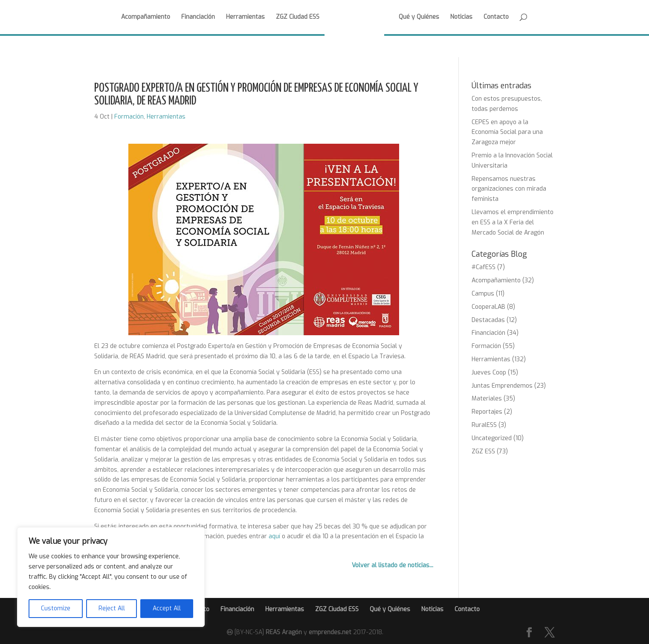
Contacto (496, 17)
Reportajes (487, 412)
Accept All (167, 608)
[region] (111, 577)
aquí (274, 536)
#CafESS (484, 267)
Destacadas (488, 320)
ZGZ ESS (483, 451)
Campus (483, 294)
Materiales (487, 399)
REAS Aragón (284, 632)
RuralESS (484, 425)
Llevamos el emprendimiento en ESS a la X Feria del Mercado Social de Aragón (513, 222)
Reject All (112, 608)
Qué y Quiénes (419, 17)
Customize (56, 608)
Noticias (461, 17)
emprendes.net (330, 632)
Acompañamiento (146, 17)
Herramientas (245, 17)
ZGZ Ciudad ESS (298, 17)
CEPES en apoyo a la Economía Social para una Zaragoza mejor (507, 132)
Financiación (198, 17)
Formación (129, 117)
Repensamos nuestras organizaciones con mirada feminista (509, 189)
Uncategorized (492, 438)
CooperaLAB (488, 307)
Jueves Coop (489, 373)
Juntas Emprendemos (502, 386)
